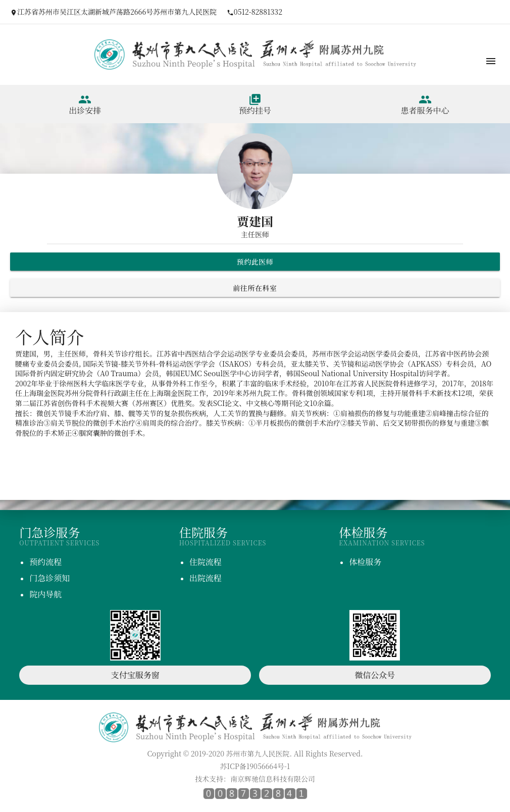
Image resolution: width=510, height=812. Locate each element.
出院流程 (206, 578)
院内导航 (45, 594)
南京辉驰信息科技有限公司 (273, 779)
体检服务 (365, 562)
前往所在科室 (255, 288)
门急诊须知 (49, 578)
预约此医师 (255, 262)
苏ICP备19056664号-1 (255, 766)
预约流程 (45, 562)
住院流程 (206, 562)
